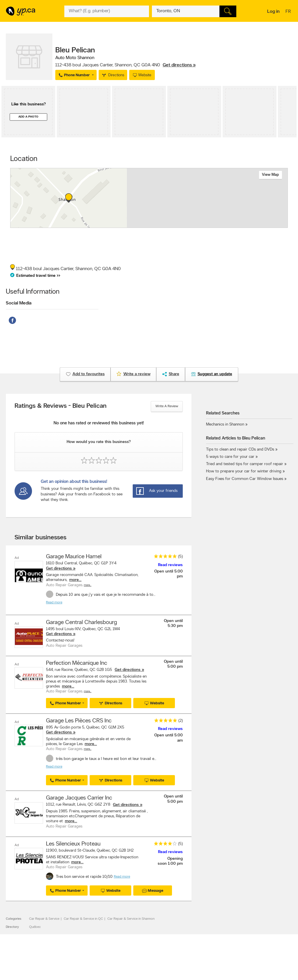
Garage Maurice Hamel (74, 557)
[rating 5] (164, 558)
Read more (54, 602)
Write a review (167, 406)
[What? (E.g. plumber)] (107, 11)
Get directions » (179, 65)
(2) (181, 721)
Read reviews (170, 565)
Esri (192, 225)
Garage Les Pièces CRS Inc (79, 721)
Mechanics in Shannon (225, 425)
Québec (35, 926)
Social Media (19, 303)
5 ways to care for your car (230, 457)
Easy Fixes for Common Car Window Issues (245, 479)
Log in (273, 12)
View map (270, 175)
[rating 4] (164, 845)
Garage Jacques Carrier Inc (79, 798)
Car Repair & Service (44, 918)
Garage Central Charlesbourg (81, 622)
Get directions (59, 569)
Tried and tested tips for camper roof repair (245, 464)
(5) (180, 557)
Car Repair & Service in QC (83, 918)
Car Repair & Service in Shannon (131, 918)
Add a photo (28, 117)
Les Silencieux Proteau (73, 844)
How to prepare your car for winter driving (244, 471)
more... (75, 580)
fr (289, 12)
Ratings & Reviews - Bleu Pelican (61, 406)
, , (125, 65)
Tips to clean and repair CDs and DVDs (240, 450)
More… (88, 585)
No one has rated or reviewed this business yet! (99, 423)
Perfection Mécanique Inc (77, 663)
